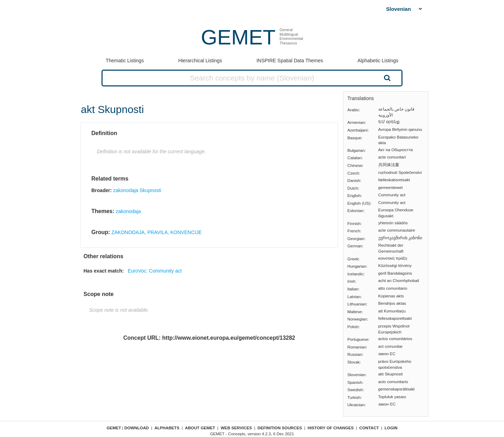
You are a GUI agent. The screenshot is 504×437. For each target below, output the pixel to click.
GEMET (238, 37)
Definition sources (280, 428)
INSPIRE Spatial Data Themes (290, 61)
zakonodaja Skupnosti (137, 190)
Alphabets (167, 428)
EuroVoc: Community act (155, 271)
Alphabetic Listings (378, 61)
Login (391, 428)
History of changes (331, 428)
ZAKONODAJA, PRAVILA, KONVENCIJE (156, 232)
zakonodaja (128, 211)
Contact (369, 428)
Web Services (236, 428)
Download (136, 428)
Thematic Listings (125, 61)
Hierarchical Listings (200, 61)
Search (386, 78)
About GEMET (200, 428)
